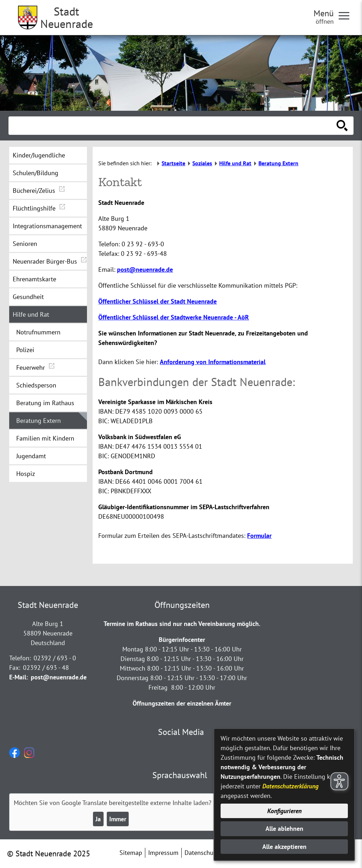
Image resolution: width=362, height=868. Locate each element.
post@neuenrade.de (145, 269)
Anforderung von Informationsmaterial (213, 362)
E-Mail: (19, 677)
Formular (259, 536)
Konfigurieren (284, 811)
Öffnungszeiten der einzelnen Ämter (182, 703)
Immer (118, 819)
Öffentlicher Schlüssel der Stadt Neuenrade (157, 301)
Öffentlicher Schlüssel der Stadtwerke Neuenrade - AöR (174, 317)
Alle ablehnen (284, 829)
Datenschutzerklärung (290, 786)
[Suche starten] (342, 126)
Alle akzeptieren (284, 847)
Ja (98, 819)
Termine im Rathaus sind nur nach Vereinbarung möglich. (182, 624)
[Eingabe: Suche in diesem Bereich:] (173, 126)
